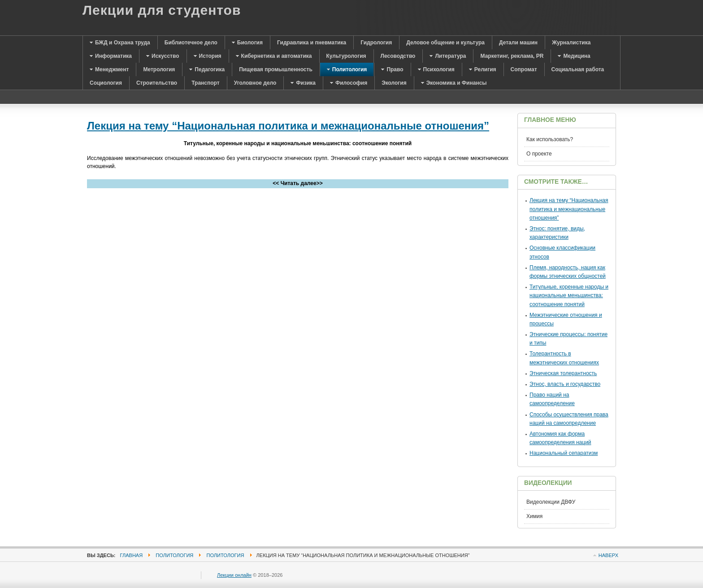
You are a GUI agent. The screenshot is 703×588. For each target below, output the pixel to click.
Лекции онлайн (234, 575)
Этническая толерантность (563, 373)
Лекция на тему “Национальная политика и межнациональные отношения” (288, 126)
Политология (174, 555)
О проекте (539, 154)
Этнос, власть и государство (565, 384)
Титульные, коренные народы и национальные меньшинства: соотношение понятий (569, 295)
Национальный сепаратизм (564, 453)
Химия (534, 516)
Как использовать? (550, 139)
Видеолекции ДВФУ (551, 502)
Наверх (608, 555)
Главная (132, 555)
